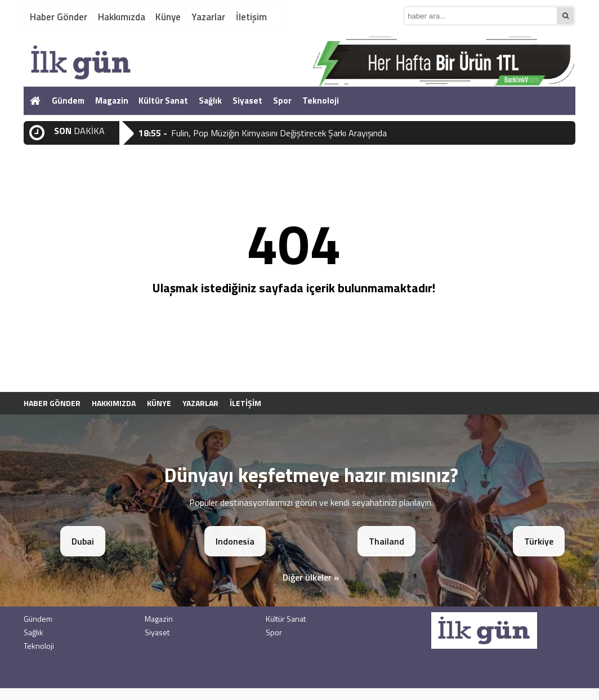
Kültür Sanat (163, 101)
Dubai (83, 541)
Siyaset (247, 101)
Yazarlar (208, 17)
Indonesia (235, 541)
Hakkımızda (122, 17)
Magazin (112, 101)
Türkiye (539, 541)
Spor (282, 101)
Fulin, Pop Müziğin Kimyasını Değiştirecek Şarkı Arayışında (279, 133)
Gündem (68, 101)
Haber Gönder (59, 17)
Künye (168, 17)
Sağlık (210, 101)
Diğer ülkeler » (311, 577)
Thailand (386, 541)
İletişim (251, 17)
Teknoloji (321, 101)
